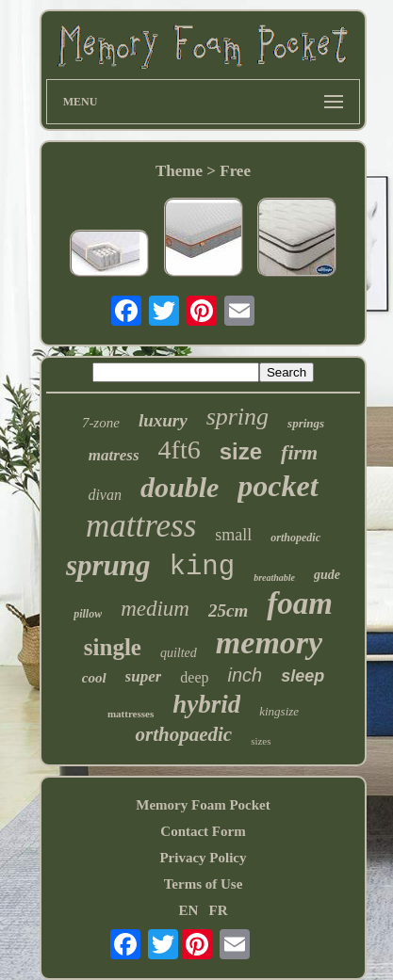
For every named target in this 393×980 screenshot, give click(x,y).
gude (327, 575)
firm (299, 452)
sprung (108, 565)
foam (300, 603)
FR (219, 910)
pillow (88, 614)
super (144, 676)
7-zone (101, 423)
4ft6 (180, 450)
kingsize (279, 711)
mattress (141, 526)
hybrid (206, 704)
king (203, 567)
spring (237, 417)
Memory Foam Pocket (203, 805)
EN (188, 910)
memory (269, 643)
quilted (179, 653)
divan (105, 495)
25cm (228, 610)
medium (155, 609)
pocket (278, 486)
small (233, 535)
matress (114, 455)
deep (194, 677)
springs (306, 423)
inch (246, 675)
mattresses (131, 714)
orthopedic (295, 538)
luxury (163, 420)
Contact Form (203, 831)
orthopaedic (183, 734)
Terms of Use (204, 884)
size (241, 451)
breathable (274, 578)
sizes (261, 741)
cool (94, 678)
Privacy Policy (203, 858)
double (180, 487)
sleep (303, 676)
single (113, 647)
